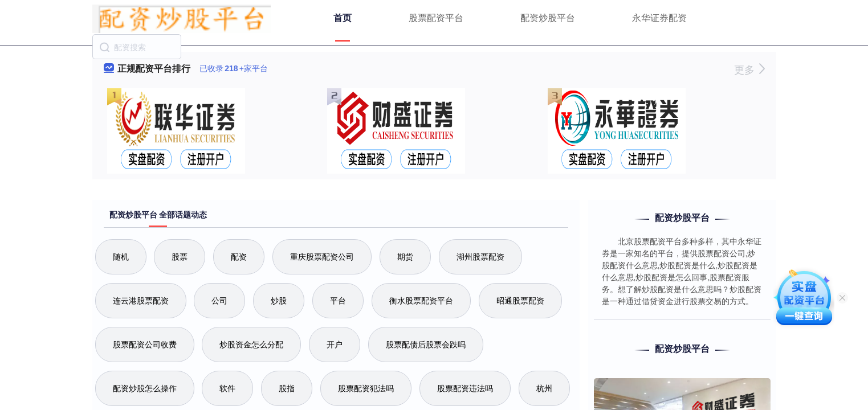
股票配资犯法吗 (366, 388)
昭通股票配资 (520, 301)
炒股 (279, 301)
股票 (180, 257)
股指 (287, 388)
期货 (405, 257)
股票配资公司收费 (145, 345)
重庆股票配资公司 (322, 257)
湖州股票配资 (480, 257)
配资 (239, 257)
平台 (338, 301)
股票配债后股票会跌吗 (426, 345)
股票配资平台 (436, 18)
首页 (343, 18)
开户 (335, 345)
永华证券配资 (659, 18)
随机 (121, 257)
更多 (749, 70)
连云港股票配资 (141, 301)
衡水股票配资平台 (421, 301)
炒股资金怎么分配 (251, 345)
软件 (227, 388)
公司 (219, 301)
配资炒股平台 (548, 18)
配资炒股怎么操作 (145, 388)
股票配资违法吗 (465, 388)
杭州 (544, 388)
